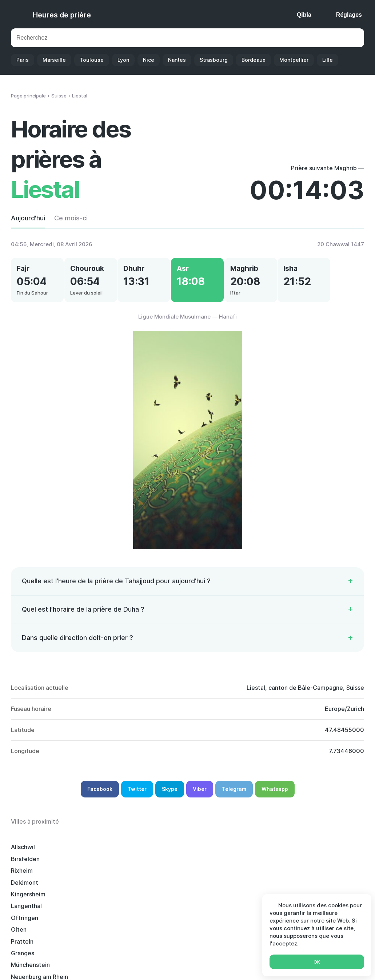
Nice (149, 60)
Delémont (245, 855)
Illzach (20, 901)
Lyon (123, 60)
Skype (170, 797)
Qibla (304, 15)
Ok (317, 962)
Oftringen (98, 866)
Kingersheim (322, 855)
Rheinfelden (175, 878)
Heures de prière (62, 15)
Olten (166, 866)
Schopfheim (175, 913)
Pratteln (243, 866)
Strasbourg (214, 60)
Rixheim (169, 855)
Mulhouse (171, 901)
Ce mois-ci (71, 218)
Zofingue (244, 878)
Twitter (137, 797)
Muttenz (170, 890)
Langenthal (26, 866)
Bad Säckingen (252, 901)
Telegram (234, 797)
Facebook (100, 797)
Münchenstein (30, 878)
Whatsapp (275, 797)
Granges (317, 866)
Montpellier (294, 60)
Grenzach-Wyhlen (109, 913)
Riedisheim (247, 890)
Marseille (54, 60)
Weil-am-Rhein (252, 913)
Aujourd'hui (28, 218)
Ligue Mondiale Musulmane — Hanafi (187, 324)
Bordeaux (254, 60)
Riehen (94, 901)
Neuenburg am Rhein (113, 878)
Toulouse (92, 60)
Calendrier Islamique (187, 965)
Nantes (177, 60)
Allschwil (23, 855)
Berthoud (98, 890)
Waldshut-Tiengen (36, 890)
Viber (200, 797)
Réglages (349, 15)
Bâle (311, 890)
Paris (23, 60)
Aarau (313, 878)
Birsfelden (99, 855)
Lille (328, 60)
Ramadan (236, 965)
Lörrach (21, 913)
